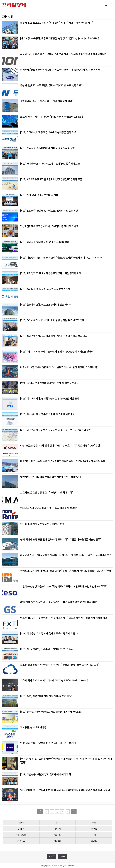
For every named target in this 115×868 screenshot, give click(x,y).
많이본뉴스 (21, 841)
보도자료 (94, 841)
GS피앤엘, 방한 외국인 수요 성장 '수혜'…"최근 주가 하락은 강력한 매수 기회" (59, 602)
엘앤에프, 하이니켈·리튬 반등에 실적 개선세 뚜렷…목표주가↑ (51, 477)
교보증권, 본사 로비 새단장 (33, 727)
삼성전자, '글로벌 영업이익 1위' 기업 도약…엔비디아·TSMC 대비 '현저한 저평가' (60, 70)
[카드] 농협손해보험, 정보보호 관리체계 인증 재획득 (46, 304)
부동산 (94, 822)
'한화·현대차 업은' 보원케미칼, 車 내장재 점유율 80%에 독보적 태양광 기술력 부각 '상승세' (65, 790)
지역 (94, 835)
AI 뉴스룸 (57, 841)
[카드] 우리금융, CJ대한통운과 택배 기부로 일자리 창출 (47, 148)
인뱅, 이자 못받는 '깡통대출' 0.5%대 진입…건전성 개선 (48, 743)
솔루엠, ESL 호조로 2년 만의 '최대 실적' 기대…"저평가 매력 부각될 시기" (57, 23)
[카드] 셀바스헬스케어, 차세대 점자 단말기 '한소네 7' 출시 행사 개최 (54, 336)
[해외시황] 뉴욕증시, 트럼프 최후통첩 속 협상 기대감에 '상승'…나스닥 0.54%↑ (60, 38)
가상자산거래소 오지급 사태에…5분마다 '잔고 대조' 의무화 (49, 226)
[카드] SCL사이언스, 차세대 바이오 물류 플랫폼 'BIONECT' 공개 (52, 320)
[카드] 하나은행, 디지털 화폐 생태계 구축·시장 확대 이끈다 (49, 633)
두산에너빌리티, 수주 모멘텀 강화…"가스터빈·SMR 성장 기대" (51, 85)
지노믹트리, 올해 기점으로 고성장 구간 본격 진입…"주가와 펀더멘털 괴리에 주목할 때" (63, 54)
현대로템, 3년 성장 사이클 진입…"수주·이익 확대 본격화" (49, 508)
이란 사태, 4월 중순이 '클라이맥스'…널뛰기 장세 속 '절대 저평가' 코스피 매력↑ (60, 367)
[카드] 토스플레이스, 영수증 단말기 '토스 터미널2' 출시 (47, 414)
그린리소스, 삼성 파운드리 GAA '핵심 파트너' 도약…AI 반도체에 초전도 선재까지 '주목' (64, 586)
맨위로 (62, 856)
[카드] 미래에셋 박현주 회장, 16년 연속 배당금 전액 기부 (48, 132)
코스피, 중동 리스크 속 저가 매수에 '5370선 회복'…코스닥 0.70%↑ (54, 680)
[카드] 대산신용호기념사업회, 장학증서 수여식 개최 (45, 774)
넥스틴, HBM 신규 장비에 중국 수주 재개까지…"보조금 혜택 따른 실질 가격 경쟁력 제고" (64, 618)
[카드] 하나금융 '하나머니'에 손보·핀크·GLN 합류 (45, 242)
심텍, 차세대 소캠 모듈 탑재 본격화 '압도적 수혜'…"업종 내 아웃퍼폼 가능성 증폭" (61, 539)
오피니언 (94, 829)
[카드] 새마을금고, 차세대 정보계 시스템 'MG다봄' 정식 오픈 (50, 164)
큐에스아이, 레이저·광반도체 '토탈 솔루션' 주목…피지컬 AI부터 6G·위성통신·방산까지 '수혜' (66, 571)
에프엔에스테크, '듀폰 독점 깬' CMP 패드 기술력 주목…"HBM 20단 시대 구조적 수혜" (63, 461)
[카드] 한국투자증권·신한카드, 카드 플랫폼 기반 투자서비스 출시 (52, 712)
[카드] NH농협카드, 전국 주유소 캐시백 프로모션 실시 (47, 649)
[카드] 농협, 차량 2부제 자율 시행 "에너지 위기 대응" (46, 696)
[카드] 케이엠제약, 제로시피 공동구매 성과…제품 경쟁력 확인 (51, 273)
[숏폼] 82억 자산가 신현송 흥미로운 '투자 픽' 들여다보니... (49, 383)
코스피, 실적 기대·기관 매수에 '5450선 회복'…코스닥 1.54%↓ (52, 117)
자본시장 (21, 822)
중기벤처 (21, 829)
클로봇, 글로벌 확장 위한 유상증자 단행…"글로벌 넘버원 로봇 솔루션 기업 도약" (60, 665)
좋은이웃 (57, 835)
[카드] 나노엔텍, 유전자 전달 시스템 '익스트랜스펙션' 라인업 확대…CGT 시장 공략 (61, 257)
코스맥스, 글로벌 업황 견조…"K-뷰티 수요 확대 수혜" (47, 492)
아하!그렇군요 (21, 835)
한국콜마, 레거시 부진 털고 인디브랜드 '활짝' (42, 524)
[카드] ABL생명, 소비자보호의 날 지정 (39, 195)
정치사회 (57, 829)
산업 (57, 822)
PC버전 (51, 856)
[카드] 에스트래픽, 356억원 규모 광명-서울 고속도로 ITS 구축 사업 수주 (55, 430)
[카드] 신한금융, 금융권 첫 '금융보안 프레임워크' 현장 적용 (49, 210)
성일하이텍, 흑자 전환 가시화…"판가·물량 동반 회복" (47, 101)
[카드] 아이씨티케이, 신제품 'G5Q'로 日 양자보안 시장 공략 (50, 398)
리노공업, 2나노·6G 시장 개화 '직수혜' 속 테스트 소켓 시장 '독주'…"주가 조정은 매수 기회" (65, 555)
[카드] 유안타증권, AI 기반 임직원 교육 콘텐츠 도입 (45, 289)
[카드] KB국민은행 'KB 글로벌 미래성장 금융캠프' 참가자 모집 (51, 179)
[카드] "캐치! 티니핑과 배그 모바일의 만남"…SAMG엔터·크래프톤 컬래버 (57, 351)
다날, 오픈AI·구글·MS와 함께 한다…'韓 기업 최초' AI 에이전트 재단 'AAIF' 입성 (60, 445)
